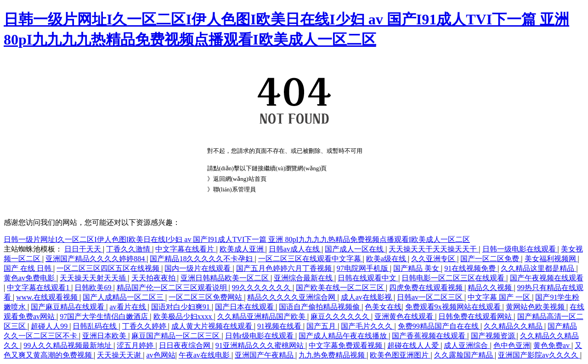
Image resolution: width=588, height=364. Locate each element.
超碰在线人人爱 (414, 345)
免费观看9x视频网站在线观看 (454, 307)
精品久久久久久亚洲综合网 (292, 297)
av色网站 (161, 355)
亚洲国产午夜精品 (265, 355)
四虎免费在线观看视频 (427, 288)
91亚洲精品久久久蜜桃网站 (260, 345)
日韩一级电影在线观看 (520, 249)
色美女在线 (383, 307)
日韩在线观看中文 (368, 278)
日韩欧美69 (94, 288)
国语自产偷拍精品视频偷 (320, 307)
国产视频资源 (494, 336)
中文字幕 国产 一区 (500, 297)
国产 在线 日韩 (28, 268)
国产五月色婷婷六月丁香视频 (285, 268)
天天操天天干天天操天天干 (434, 249)
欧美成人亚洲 (243, 249)
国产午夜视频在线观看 (547, 278)
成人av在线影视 (367, 297)
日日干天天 (84, 249)
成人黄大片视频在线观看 (213, 326)
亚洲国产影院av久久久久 (539, 355)
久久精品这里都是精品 (538, 268)
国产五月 (322, 326)
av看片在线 (128, 307)
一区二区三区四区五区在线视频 (109, 268)
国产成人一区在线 (355, 249)
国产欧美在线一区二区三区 (341, 288)
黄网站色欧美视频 (536, 307)
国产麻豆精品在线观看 (68, 307)
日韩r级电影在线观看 (260, 336)
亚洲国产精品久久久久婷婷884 (96, 259)
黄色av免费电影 (30, 278)
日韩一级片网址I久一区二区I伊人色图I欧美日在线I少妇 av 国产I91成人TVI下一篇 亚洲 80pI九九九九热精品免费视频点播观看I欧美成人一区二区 (237, 239)
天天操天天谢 (120, 355)
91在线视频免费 (471, 268)
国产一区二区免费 (491, 259)
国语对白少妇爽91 (181, 307)
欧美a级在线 (387, 259)
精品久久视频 (491, 288)
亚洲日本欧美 (105, 336)
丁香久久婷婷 (145, 326)
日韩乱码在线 (96, 326)
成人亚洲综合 (467, 345)
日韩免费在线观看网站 (476, 316)
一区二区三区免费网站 (206, 297)
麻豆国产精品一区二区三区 (176, 336)
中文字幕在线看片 (186, 249)
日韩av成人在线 (295, 249)
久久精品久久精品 (514, 326)
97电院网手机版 (363, 268)
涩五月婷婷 (136, 345)
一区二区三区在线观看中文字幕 (311, 259)
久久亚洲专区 (434, 259)
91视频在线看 (280, 326)
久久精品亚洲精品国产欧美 (262, 316)
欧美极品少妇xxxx (184, 316)
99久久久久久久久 (262, 288)
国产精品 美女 (417, 268)
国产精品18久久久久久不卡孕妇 (202, 259)
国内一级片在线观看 (198, 268)
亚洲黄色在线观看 (405, 316)
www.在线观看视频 (48, 297)
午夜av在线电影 (205, 355)
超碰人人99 (50, 326)
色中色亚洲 (512, 345)
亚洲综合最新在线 (304, 278)
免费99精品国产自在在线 (439, 326)
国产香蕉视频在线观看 (430, 336)
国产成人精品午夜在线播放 (344, 336)
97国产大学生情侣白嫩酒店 (105, 316)
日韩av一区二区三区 (431, 297)
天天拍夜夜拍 (154, 278)
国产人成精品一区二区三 (124, 297)
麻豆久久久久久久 (341, 316)
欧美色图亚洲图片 (400, 355)
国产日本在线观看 (245, 307)
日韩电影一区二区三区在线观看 (454, 278)
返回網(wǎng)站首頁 (240, 179)
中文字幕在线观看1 (39, 288)
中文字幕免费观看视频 (346, 345)
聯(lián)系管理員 (235, 189)
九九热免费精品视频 (333, 355)
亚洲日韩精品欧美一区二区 (226, 278)
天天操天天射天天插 (94, 278)
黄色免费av (552, 345)
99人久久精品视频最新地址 (68, 345)
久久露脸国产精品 (464, 355)
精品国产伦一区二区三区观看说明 (173, 288)
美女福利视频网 (551, 259)
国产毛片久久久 (367, 326)
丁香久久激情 (129, 249)
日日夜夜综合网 (186, 345)
